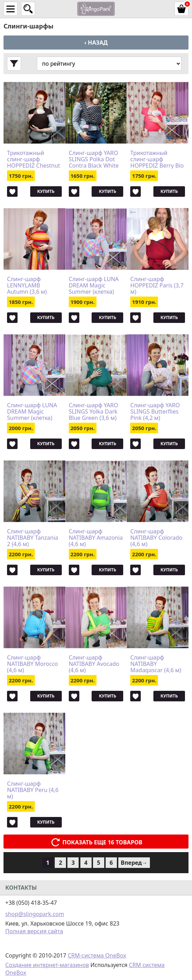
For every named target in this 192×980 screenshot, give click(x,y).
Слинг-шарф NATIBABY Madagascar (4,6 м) (156, 664)
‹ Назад (96, 43)
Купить (46, 191)
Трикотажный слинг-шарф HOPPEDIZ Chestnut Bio (34, 159)
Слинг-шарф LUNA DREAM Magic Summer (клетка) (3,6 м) (94, 285)
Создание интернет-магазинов (47, 965)
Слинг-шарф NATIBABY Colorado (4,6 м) (156, 538)
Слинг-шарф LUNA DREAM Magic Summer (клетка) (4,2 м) (32, 411)
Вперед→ (134, 863)
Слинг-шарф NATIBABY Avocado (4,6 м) (94, 664)
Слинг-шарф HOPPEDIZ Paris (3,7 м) (157, 285)
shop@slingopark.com (35, 914)
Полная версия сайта (34, 931)
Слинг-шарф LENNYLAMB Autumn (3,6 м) (27, 285)
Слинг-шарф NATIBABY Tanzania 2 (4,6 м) (33, 538)
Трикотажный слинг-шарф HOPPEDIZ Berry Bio (157, 159)
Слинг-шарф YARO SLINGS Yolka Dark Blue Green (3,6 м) (94, 411)
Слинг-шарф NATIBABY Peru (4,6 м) (33, 790)
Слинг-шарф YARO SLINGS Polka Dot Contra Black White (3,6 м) (94, 159)
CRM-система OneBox (97, 955)
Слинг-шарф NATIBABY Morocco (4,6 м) (32, 664)
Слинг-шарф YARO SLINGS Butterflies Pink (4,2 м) (155, 411)
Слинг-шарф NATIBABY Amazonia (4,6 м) (96, 538)
